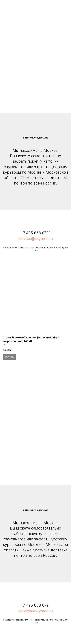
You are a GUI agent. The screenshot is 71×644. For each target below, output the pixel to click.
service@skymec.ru (36, 239)
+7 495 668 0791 (35, 233)
